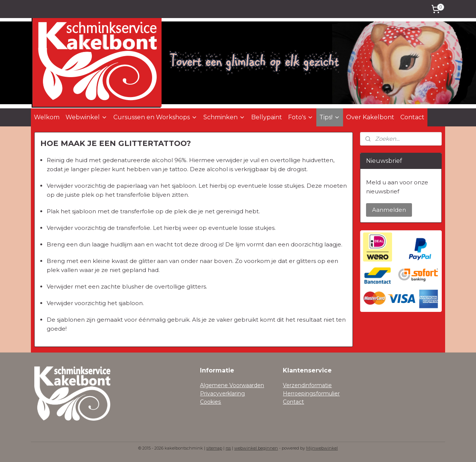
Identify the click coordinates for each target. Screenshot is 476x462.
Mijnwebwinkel (322, 448)
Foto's (301, 117)
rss (228, 448)
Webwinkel (86, 117)
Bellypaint (267, 117)
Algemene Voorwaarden (232, 385)
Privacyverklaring (222, 394)
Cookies (211, 402)
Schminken (224, 117)
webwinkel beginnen (256, 448)
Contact (412, 117)
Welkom (47, 117)
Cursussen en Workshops (155, 117)
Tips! (330, 117)
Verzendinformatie (307, 385)
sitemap (214, 448)
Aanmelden (389, 210)
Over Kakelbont (370, 117)
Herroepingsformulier (311, 394)
